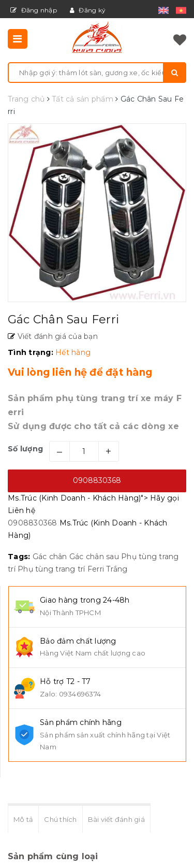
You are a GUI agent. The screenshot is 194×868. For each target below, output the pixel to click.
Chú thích (60, 819)
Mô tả (23, 819)
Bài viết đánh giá (116, 819)
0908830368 (97, 480)
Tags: (20, 557)
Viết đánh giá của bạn (56, 336)
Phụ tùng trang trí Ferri (61, 569)
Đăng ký (88, 10)
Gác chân (50, 557)
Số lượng (25, 449)
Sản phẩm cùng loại (53, 856)
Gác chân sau (94, 557)
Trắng (117, 569)
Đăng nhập (34, 10)
